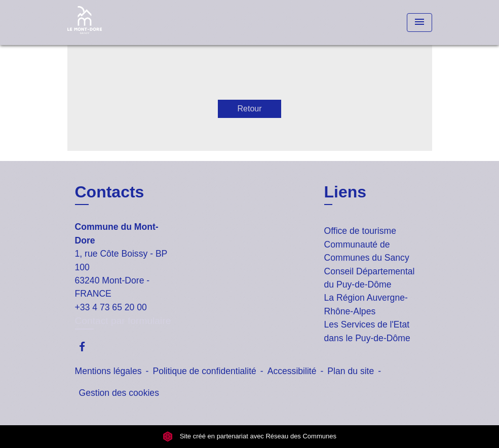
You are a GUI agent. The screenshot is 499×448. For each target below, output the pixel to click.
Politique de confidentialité (204, 371)
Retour (249, 109)
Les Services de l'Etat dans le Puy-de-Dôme (367, 331)
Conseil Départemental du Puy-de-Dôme (370, 278)
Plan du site (351, 371)
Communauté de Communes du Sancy (367, 251)
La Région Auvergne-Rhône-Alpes (366, 304)
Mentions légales (108, 371)
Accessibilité (292, 371)
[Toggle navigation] (419, 23)
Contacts (110, 192)
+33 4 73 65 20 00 (111, 307)
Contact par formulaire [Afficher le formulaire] (123, 321)
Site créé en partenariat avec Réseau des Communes (249, 437)
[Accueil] (131, 23)
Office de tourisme (360, 231)
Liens (346, 192)
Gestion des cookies (119, 393)
